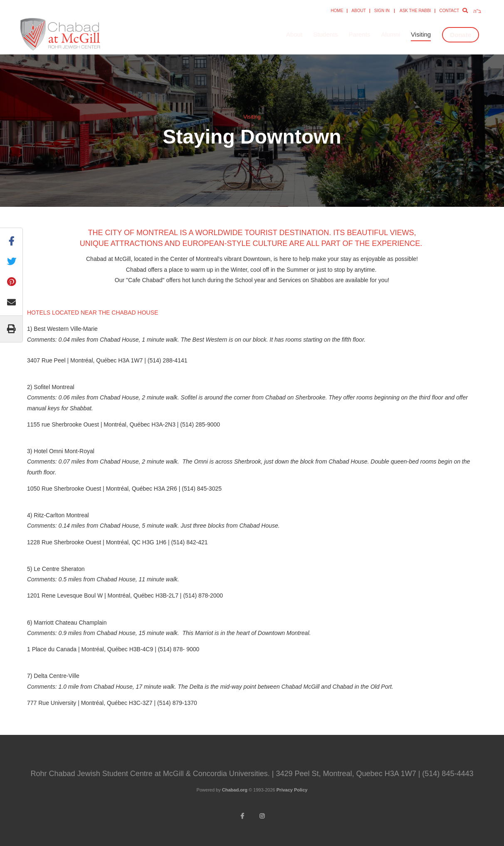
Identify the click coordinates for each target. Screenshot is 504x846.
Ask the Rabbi (415, 11)
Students (325, 34)
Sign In (382, 11)
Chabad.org (235, 790)
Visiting (421, 34)
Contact (449, 11)
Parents (360, 34)
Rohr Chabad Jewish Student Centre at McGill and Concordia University (91, 35)
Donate (461, 35)
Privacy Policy (292, 790)
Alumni (390, 34)
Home (337, 11)
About (358, 11)
